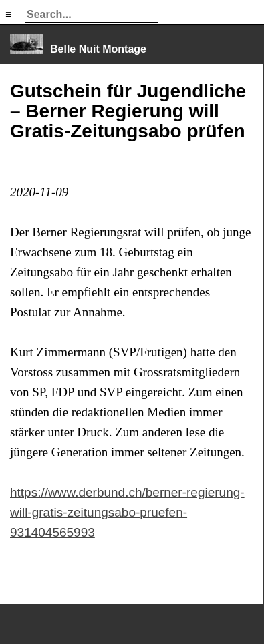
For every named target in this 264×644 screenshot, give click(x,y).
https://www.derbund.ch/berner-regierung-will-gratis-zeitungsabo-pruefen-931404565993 (127, 512)
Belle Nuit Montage (98, 49)
